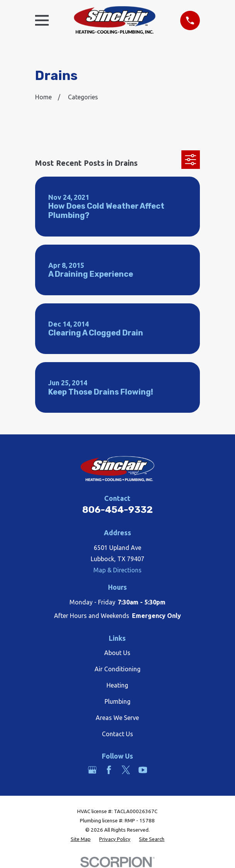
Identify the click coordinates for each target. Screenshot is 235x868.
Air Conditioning (117, 669)
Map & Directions (117, 570)
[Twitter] (126, 770)
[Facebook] (109, 770)
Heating (117, 685)
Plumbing (117, 701)
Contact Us (117, 734)
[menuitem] (81, 839)
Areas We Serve (117, 718)
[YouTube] (143, 770)
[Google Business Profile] (92, 770)
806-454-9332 (117, 510)
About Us (117, 653)
